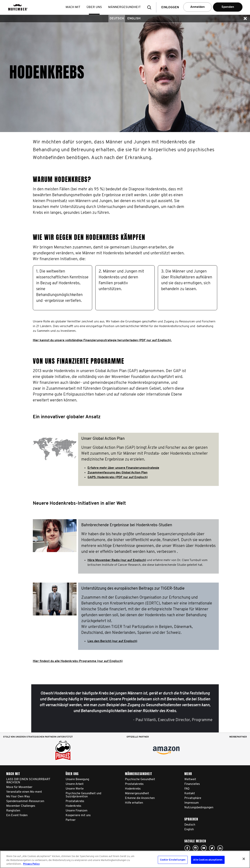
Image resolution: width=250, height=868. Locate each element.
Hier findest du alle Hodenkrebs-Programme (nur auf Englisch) (78, 661)
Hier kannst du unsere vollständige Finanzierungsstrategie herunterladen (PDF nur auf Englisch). (102, 340)
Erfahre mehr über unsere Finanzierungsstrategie (123, 468)
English (134, 19)
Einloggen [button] (170, 7)
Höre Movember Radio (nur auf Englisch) (117, 560)
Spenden (228, 7)
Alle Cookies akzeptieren (208, 860)
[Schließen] (244, 859)
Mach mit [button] (74, 7)
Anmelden (197, 7)
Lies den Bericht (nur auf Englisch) (112, 641)
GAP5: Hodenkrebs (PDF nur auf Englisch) (118, 477)
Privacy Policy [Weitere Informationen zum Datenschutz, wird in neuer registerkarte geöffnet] (31, 864)
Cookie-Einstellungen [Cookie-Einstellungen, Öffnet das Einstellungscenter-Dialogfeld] (173, 860)
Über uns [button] (95, 7)
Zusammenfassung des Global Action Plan (117, 473)
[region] (125, 859)
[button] (150, 7)
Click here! (187, 848)
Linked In (220, 848)
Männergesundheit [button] (125, 7)
